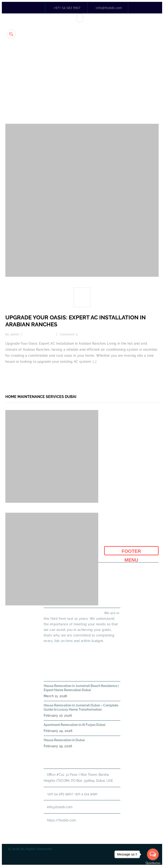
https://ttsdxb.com (61, 820)
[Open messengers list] (153, 854)
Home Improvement (40, 334)
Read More (52, 649)
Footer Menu (131, 552)
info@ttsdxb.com (109, 8)
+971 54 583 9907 (67, 8)
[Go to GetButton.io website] (153, 863)
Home (82, 87)
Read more (14, 374)
